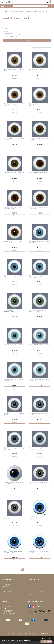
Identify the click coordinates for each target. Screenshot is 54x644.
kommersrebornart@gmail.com (10, 590)
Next (30, 570)
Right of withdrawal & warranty (10, 612)
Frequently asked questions (10, 613)
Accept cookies (46, 642)
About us (5, 605)
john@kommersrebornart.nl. (35, 595)
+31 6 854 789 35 (7, 592)
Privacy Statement (22, 633)
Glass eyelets (9, 33)
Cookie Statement (33, 633)
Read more (27, 640)
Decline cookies (47, 639)
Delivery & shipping (8, 610)
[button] (51, 6)
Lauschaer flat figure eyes (12, 36)
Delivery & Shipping (44, 633)
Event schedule (7, 607)
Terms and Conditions (10, 633)
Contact (5, 608)
